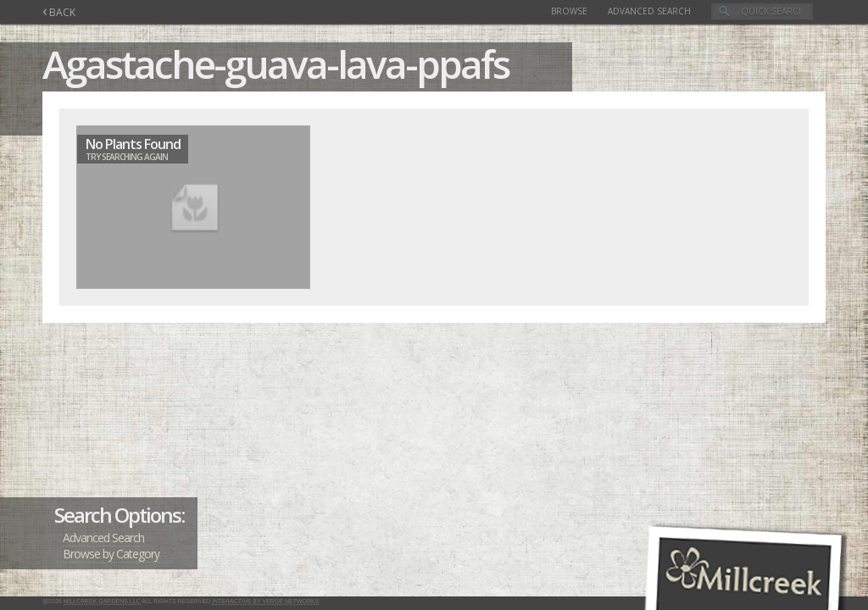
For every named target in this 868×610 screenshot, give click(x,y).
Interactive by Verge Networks (265, 601)
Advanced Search (649, 11)
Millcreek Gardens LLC (102, 601)
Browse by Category (111, 554)
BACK (59, 12)
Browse (569, 11)
